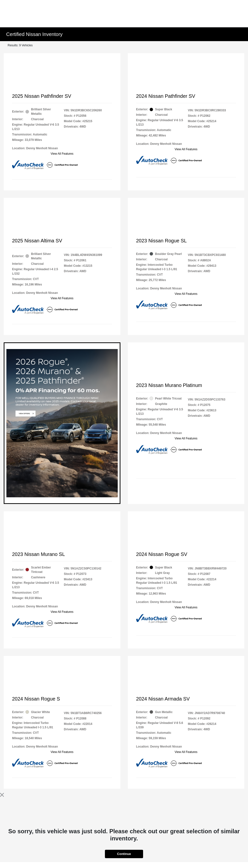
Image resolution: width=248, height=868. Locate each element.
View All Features (62, 154)
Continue (124, 854)
